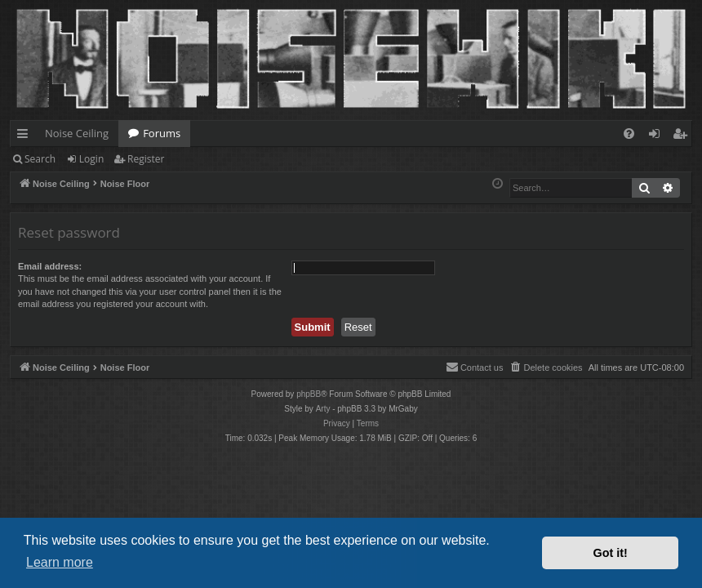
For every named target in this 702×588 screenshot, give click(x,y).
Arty (323, 409)
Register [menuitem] (683, 136)
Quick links (26, 136)
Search (40, 159)
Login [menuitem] (658, 136)
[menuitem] (629, 134)
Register (146, 159)
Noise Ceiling (77, 133)
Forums (162, 133)
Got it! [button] (611, 553)
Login (91, 159)
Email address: (50, 266)
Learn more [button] (60, 562)
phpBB (309, 394)
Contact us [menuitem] (475, 367)
